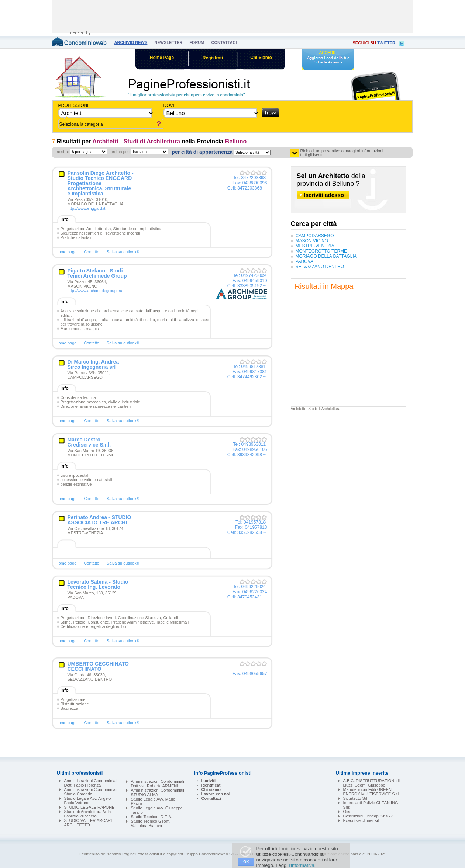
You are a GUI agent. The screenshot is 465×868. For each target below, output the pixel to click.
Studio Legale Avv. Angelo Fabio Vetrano (88, 801)
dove (170, 105)
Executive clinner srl (361, 820)
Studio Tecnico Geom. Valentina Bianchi (151, 823)
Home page (66, 252)
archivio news (131, 42)
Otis (347, 812)
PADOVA (304, 261)
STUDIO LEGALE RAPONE (89, 807)
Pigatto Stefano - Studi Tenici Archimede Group (97, 273)
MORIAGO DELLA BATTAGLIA (326, 256)
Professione (74, 105)
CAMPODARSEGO (315, 236)
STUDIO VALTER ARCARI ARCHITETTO (88, 823)
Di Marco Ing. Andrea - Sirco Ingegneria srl (95, 364)
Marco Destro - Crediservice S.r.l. (89, 442)
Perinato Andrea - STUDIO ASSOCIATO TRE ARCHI (99, 520)
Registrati (213, 58)
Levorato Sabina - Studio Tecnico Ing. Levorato (98, 584)
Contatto (92, 252)
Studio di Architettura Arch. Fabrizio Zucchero (88, 814)
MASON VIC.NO (312, 241)
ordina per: (120, 152)
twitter (386, 43)
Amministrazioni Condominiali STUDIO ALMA (158, 792)
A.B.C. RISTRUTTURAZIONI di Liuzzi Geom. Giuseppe (371, 783)
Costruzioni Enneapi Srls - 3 (368, 816)
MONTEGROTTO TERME (321, 251)
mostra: (63, 152)
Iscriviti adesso (324, 195)
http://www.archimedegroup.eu (95, 291)
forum (197, 42)
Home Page (162, 58)
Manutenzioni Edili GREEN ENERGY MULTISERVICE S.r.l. (372, 792)
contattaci (224, 42)
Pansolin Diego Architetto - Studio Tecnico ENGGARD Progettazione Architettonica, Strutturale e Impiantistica (101, 183)
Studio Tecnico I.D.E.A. (152, 817)
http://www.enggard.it (87, 208)
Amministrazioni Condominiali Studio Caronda (91, 792)
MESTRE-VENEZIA (315, 246)
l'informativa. (302, 865)
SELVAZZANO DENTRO (320, 267)
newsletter (168, 42)
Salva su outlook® (123, 252)
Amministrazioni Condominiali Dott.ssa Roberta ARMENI (158, 784)
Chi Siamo (261, 58)
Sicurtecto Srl (355, 798)
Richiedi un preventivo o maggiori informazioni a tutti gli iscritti (344, 153)
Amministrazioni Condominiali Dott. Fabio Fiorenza (91, 783)
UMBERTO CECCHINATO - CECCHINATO (100, 666)
